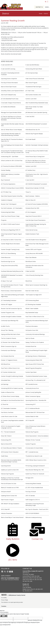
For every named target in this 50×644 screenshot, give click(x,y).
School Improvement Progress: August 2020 (11, 235)
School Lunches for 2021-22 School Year (12, 161)
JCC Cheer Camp (30, 91)
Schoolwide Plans (6, 380)
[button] (43, 7)
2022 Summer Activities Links (33, 95)
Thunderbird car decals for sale (34, 456)
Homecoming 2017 (31, 404)
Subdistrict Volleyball (7, 200)
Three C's (28, 192)
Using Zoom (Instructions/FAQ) (9, 266)
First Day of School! (31, 492)
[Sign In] (45, 2)
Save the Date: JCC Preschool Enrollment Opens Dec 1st (12, 140)
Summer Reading (6, 170)
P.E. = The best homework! (8, 432)
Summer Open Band (31, 372)
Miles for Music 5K (30, 200)
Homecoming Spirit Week (8, 212)
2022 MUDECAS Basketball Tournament (36, 124)
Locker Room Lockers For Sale (9, 416)
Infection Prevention (7, 513)
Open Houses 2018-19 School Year (35, 364)
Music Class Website (31, 257)
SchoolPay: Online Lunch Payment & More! (12, 91)
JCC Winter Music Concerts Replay (10, 396)
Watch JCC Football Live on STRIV (10, 488)
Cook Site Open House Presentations (36, 220)
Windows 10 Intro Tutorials (33, 440)
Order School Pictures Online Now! (35, 79)
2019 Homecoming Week (32, 300)
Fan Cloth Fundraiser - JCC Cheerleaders (12, 208)
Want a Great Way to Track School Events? (12, 517)
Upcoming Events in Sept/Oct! (9, 79)
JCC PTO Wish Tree (6, 192)
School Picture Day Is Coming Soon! (35, 157)
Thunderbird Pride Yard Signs (33, 87)
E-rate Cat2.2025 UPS (7, 65)
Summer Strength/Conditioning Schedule (12, 376)
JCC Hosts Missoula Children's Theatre (11, 448)
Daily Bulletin (13, 539)
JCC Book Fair (5, 404)
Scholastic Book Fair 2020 (32, 208)
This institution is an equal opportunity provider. (12, 602)
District (46, 14)
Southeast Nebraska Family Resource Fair (12, 271)
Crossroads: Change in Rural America (11, 103)
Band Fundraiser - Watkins (33, 196)
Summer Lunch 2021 (31, 166)
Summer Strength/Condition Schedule (11, 317)
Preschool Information (32, 326)
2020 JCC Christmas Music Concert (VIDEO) (12, 188)
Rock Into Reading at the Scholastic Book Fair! (12, 146)
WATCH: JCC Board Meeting (8, 253)
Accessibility (4, 598)
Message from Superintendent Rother (11, 112)
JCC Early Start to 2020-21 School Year (11, 240)
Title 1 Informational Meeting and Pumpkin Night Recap (13, 296)
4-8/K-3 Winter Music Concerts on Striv (36, 460)
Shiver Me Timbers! (6, 436)
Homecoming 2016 (6, 440)
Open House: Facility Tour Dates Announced (34, 108)
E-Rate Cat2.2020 (30, 271)
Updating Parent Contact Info (9, 496)
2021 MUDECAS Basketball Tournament (36, 184)
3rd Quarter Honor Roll (32, 330)
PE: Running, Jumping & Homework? (35, 466)
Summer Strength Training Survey (10, 249)
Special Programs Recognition (34, 368)
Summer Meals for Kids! (32, 416)
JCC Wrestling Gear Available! (33, 304)
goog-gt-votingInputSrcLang (35, 620)
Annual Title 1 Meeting (7, 330)
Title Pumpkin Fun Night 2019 (34, 295)
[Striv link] (8, 572)
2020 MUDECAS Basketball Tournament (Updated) (12, 276)
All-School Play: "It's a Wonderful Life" (36, 380)
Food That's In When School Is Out (35, 317)
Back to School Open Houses (9, 87)
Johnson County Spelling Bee (33, 392)
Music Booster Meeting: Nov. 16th (35, 470)
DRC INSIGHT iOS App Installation (10, 504)
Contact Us (37, 539)
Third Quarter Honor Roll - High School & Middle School (37, 175)
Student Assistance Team (32, 234)
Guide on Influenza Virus (8, 392)
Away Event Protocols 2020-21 (34, 216)
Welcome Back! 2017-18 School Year (35, 412)
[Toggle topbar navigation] (48, 2)
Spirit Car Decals (30, 338)
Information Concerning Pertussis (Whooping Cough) (35, 505)
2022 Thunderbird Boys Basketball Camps (37, 103)
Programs (4, 220)
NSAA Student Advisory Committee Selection (10, 175)
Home (41, 14)
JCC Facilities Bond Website (8, 107)
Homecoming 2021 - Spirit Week (10, 157)
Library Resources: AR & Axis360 (34, 253)
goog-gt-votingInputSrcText (19, 622)
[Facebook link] (2, 572)
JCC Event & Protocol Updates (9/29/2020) (37, 204)
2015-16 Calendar (30, 496)
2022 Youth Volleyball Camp (8, 95)
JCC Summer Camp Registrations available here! (12, 421)
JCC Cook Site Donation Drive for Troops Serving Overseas (12, 286)
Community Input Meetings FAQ (10, 321)
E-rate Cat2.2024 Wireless (32, 65)
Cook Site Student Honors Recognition (36, 240)
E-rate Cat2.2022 (30, 116)
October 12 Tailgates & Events (9, 360)
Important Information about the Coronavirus (34, 266)
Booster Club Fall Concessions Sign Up (11, 308)
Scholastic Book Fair (31, 346)
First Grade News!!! (30, 139)
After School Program (31, 83)
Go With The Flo (5, 326)
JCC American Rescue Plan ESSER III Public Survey (37, 152)
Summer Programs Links (8, 313)
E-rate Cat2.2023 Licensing (8, 69)
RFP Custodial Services (32, 384)
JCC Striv (13, 560)
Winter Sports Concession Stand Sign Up (36, 285)
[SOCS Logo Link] (4, 595)
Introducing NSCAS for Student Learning (12, 388)
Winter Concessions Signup (33, 396)
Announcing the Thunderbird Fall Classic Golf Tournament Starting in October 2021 (12, 152)
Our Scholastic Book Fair (8, 356)
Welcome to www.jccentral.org (34, 517)
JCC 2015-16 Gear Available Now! (34, 488)
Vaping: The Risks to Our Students (35, 342)
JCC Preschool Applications (8, 184)
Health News (4, 456)
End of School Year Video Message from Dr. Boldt (37, 245)
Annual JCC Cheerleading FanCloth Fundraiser (10, 74)
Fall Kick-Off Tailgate (7, 304)
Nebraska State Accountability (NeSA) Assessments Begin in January (11, 461)
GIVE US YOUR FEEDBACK (32, 513)
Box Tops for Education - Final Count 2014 (37, 509)
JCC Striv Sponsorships (32, 73)
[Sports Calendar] (12, 572)
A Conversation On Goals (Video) (34, 448)
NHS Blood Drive (6, 364)
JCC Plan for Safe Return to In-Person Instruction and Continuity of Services (36, 161)
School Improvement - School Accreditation (37, 436)
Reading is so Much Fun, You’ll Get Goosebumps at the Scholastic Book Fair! (12, 479)
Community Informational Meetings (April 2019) (37, 321)
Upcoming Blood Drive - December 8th (36, 400)
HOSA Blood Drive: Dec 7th (33, 130)
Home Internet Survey (31, 230)
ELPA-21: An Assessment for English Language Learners (11, 427)
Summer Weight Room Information (10, 244)
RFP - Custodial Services (32, 452)
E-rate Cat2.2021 (30, 180)
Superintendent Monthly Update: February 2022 (12, 125)
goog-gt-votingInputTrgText (33, 622)
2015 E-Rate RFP (5, 509)
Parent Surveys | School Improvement (11, 291)
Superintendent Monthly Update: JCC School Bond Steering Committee (11, 134)
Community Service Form (32, 388)
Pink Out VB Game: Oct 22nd (9, 484)
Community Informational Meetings (35, 334)
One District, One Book (7, 412)
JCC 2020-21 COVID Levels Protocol (10, 224)
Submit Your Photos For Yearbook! (35, 474)
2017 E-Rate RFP (30, 420)
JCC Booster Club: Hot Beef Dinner (10, 342)
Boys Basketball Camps (32, 313)
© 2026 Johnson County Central (16, 595)
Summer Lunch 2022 (31, 99)
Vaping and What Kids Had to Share (11, 334)
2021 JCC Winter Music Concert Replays (12, 130)
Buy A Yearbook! (5, 180)
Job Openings (5, 384)
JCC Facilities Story (30, 170)
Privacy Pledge (4, 600)
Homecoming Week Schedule (33, 484)
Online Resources (6, 257)
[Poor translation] (5, 616)
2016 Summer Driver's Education (10, 452)
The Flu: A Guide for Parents (9, 338)
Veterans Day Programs (32, 432)
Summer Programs (31, 444)
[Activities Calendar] (10, 572)
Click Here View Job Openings (10, 580)
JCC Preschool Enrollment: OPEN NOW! (11, 166)
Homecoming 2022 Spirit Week (34, 69)
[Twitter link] (5, 572)
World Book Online (31, 261)
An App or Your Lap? (7, 281)
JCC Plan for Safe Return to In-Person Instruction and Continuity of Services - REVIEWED (11, 118)
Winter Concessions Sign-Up (9, 346)
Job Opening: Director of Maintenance (36, 356)
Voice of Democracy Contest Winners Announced (35, 427)
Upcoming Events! (6, 466)
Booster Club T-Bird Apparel (9, 204)
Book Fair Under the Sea (32, 291)
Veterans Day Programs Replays (34, 134)
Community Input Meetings (8, 350)
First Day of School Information (9, 83)
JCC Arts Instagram (31, 212)
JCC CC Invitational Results (33, 408)
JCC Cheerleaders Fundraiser (9, 408)
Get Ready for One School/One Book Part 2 (12, 400)
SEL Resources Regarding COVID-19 (11, 230)
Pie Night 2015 (29, 478)
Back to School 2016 (6, 444)
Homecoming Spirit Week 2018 (34, 360)
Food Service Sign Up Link (8, 261)
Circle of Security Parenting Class (34, 275)
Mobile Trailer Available (32, 308)
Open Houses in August (7, 500)
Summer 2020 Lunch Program (34, 249)
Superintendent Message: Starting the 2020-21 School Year (36, 225)
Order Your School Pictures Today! (10, 216)
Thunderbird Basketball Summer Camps (36, 376)
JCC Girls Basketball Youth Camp (10, 99)
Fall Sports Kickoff (6, 492)
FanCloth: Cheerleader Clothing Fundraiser (37, 145)
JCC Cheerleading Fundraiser (9, 300)
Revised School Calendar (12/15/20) (35, 188)
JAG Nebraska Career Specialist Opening (36, 112)
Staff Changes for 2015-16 (33, 500)
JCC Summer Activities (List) (8, 372)
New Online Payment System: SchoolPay (12, 196)
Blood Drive (29, 281)
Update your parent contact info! (10, 470)
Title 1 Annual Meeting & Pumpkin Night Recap (36, 351)
